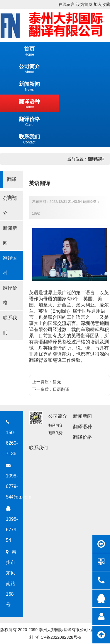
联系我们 (10, 325)
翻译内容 (55, 425)
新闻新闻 (10, 235)
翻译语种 (96, 159)
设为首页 (84, 4)
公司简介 (10, 206)
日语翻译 (61, 389)
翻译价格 (10, 295)
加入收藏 (102, 4)
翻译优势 (55, 433)
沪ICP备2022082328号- (57, 637)
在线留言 (67, 4)
